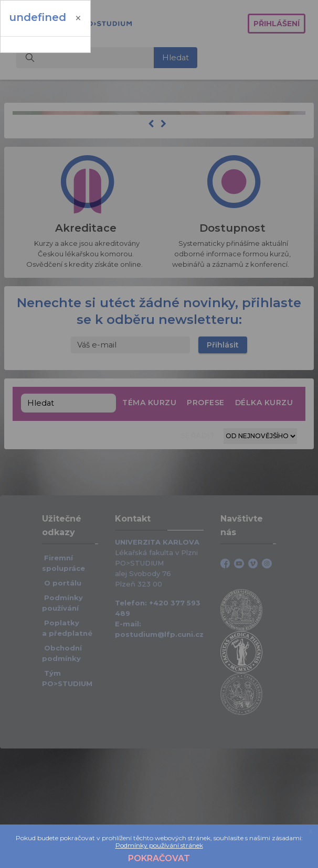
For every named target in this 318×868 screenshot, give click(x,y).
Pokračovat (159, 858)
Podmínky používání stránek (159, 845)
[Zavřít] (78, 18)
